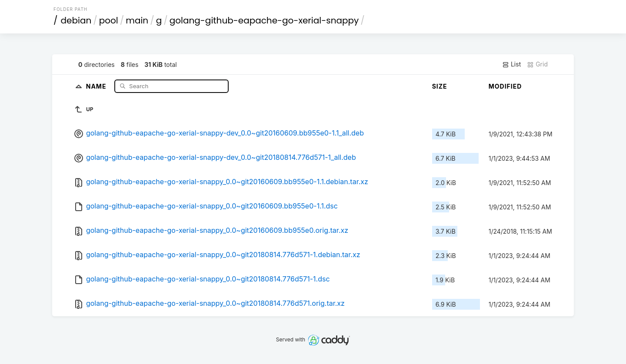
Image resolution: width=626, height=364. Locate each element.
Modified (505, 86)
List (511, 64)
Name (97, 86)
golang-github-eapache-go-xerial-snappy (264, 20)
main (137, 20)
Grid (537, 64)
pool (109, 20)
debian (76, 20)
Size (440, 86)
